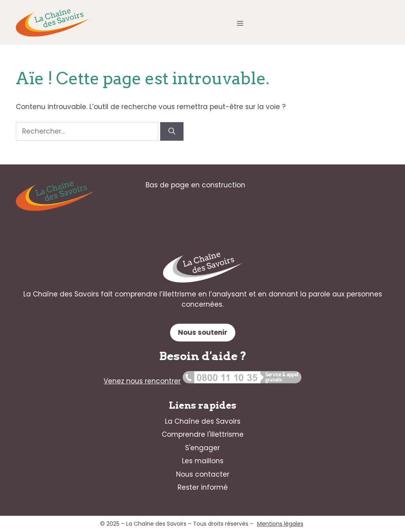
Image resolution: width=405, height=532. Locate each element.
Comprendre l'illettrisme (203, 434)
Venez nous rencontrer (142, 381)
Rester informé (203, 487)
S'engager (202, 448)
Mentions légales (280, 524)
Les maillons (203, 461)
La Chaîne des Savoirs (203, 421)
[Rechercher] (172, 132)
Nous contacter (203, 474)
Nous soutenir (203, 332)
